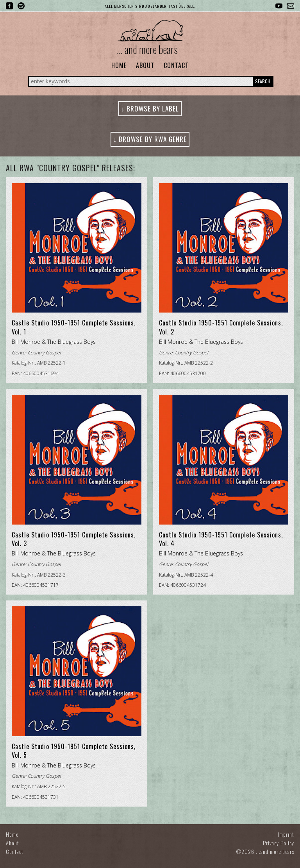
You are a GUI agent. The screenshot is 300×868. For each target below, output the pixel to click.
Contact (176, 65)
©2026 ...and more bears (265, 851)
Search (263, 81)
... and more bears (147, 49)
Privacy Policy (279, 843)
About (145, 65)
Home (119, 65)
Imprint (286, 834)
